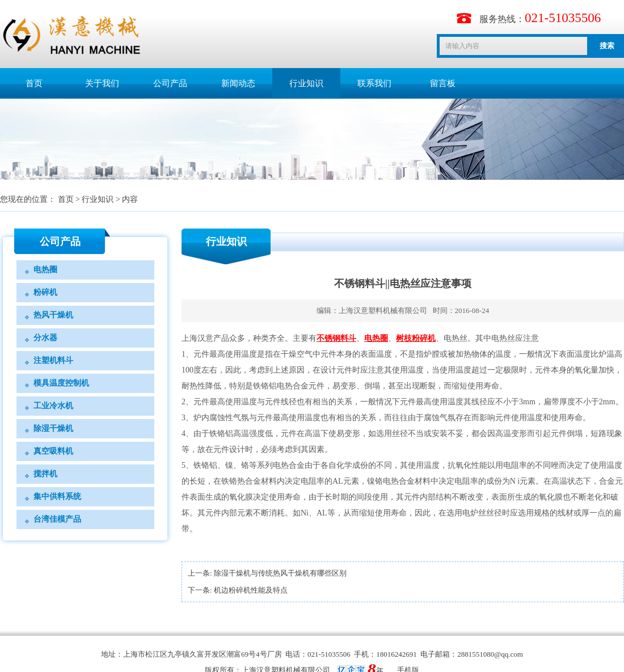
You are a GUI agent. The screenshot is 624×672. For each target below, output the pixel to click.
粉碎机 (45, 292)
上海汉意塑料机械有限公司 (383, 310)
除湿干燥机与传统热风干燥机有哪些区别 (280, 573)
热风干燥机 (53, 315)
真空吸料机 (53, 451)
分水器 (45, 338)
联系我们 (374, 83)
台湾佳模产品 (57, 519)
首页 (34, 83)
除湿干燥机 (53, 428)
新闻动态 (238, 83)
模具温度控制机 (61, 383)
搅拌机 (45, 474)
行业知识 (306, 83)
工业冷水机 (53, 406)
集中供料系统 (57, 496)
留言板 (443, 83)
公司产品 (170, 83)
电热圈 (45, 270)
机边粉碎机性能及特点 (251, 590)
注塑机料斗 (53, 360)
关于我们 (102, 83)
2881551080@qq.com (490, 654)
